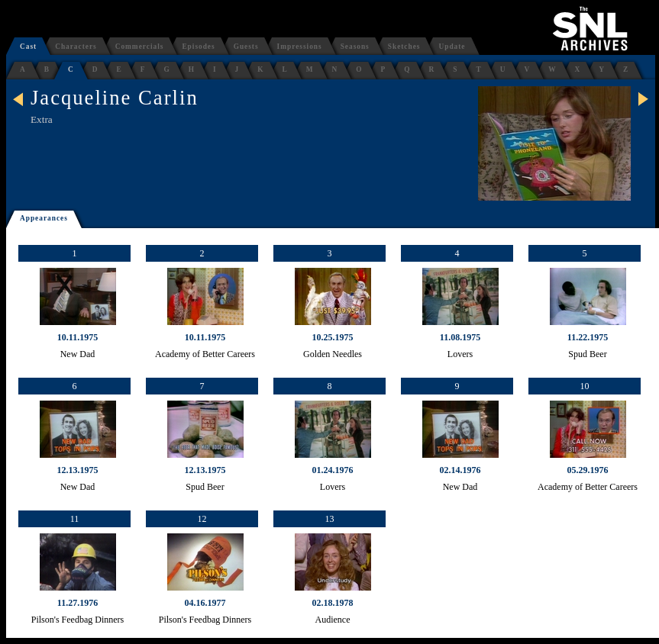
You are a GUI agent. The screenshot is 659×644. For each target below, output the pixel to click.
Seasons (355, 47)
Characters (76, 47)
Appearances (44, 218)
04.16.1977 (205, 603)
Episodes (198, 47)
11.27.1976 (78, 603)
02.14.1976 (460, 470)
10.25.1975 (333, 337)
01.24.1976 (333, 470)
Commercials (140, 47)
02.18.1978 (333, 603)
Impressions (300, 47)
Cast (28, 47)
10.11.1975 (78, 337)
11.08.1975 (460, 337)
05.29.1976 (588, 470)
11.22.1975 (588, 337)
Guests (246, 47)
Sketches (404, 47)
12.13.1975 (78, 470)
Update (452, 47)
